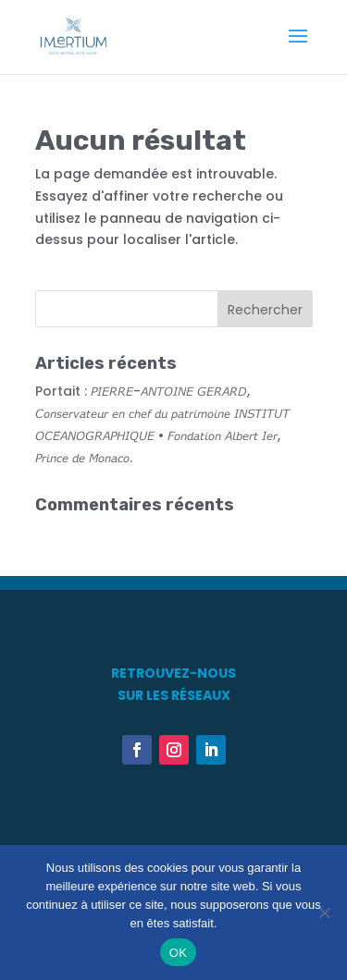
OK (178, 953)
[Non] (324, 913)
